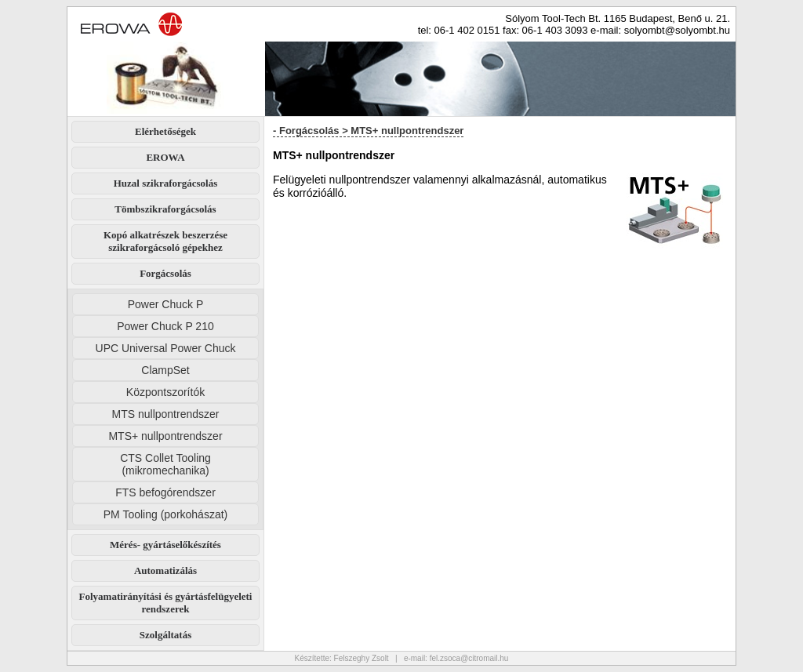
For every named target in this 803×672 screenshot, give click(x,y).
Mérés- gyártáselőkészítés (165, 545)
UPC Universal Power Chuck (166, 348)
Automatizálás (165, 570)
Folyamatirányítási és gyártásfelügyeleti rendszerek (166, 603)
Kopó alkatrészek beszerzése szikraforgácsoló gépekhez (165, 241)
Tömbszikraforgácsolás (165, 209)
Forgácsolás (165, 273)
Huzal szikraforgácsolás (166, 183)
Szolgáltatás (165, 635)
